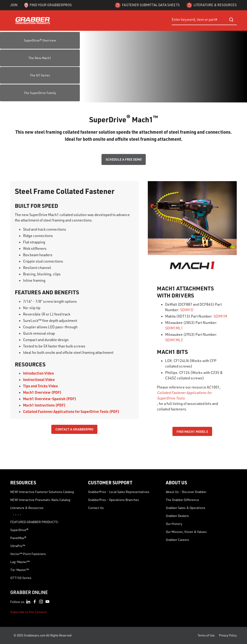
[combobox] (204, 20)
